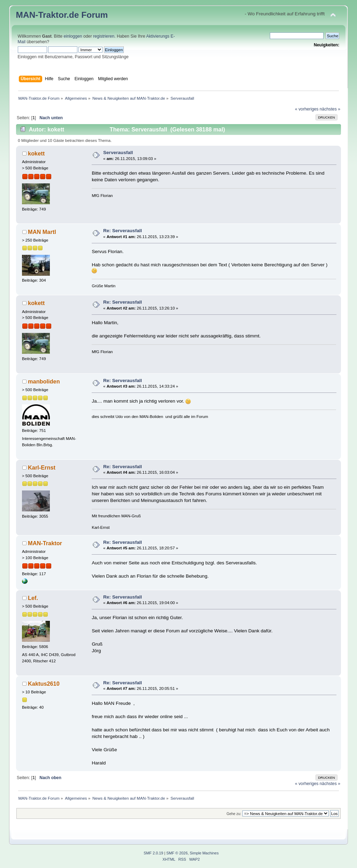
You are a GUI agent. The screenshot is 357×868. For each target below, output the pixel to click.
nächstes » (330, 109)
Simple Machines (204, 853)
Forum (94, 15)
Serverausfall (118, 153)
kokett (36, 153)
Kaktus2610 (44, 684)
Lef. (33, 598)
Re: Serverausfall (123, 231)
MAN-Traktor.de (48, 15)
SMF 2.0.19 (153, 853)
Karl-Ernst (42, 467)
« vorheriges (307, 109)
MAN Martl (42, 232)
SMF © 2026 (177, 853)
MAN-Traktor (45, 543)
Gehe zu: (234, 814)
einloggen (73, 36)
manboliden (44, 381)
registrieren (104, 36)
